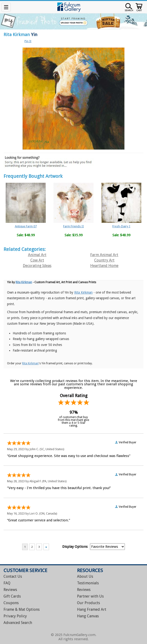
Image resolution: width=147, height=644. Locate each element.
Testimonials (88, 583)
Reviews (10, 590)
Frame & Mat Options (22, 609)
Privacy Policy (15, 616)
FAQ (7, 583)
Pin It (28, 41)
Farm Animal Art (104, 255)
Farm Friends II (73, 226)
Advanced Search (18, 623)
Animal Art (37, 255)
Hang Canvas (88, 616)
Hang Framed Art (92, 609)
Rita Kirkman (17, 35)
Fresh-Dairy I (121, 226)
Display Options (75, 547)
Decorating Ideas (37, 266)
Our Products (88, 603)
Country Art (104, 260)
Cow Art (37, 260)
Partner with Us (90, 596)
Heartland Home (104, 266)
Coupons (11, 603)
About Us (85, 576)
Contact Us (13, 576)
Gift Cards (12, 596)
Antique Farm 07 (26, 226)
